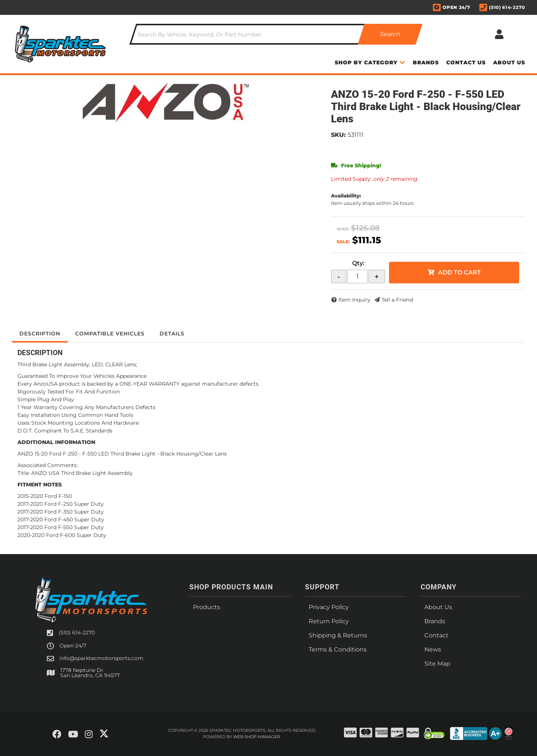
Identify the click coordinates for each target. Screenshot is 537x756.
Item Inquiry (354, 300)
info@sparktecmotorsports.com (101, 658)
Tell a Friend (397, 300)
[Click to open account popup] (499, 34)
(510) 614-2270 (77, 633)
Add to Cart (459, 272)
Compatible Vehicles (110, 334)
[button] (276, 34)
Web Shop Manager (257, 737)
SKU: (338, 135)
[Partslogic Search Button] (390, 34)
